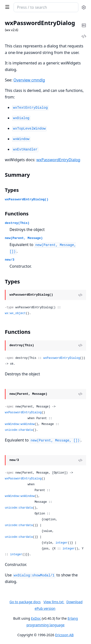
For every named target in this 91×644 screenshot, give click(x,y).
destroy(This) (17, 223)
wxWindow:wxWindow (20, 424)
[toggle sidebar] (6, 7)
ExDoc (36, 618)
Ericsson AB (64, 635)
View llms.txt (54, 602)
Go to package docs (25, 602)
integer (62, 543)
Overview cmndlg (29, 80)
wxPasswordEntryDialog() (27, 199)
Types (12, 190)
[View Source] (80, 295)
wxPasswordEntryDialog (58, 160)
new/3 (10, 260)
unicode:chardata (19, 430)
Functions (17, 214)
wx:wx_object (15, 313)
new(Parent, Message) (24, 238)
